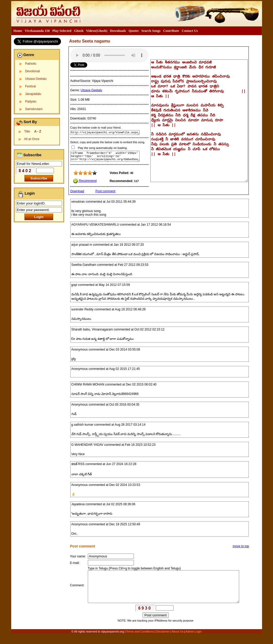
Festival (30, 86)
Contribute (171, 31)
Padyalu (31, 101)
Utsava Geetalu (36, 79)
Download (77, 191)
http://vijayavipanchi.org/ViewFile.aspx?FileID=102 (105, 133)
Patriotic (31, 64)
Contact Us (190, 31)
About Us (178, 641)
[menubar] (106, 31)
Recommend (85, 181)
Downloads (118, 31)
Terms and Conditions (140, 641)
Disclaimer (163, 641)
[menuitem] (18, 31)
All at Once (32, 139)
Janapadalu (33, 94)
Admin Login (194, 641)
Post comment (105, 191)
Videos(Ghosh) (97, 31)
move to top (241, 546)
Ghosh (79, 31)
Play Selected (62, 31)
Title (33, 131)
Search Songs (151, 31)
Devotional (32, 71)
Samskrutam (34, 109)
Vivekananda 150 (37, 31)
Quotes (134, 31)
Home (18, 31)
